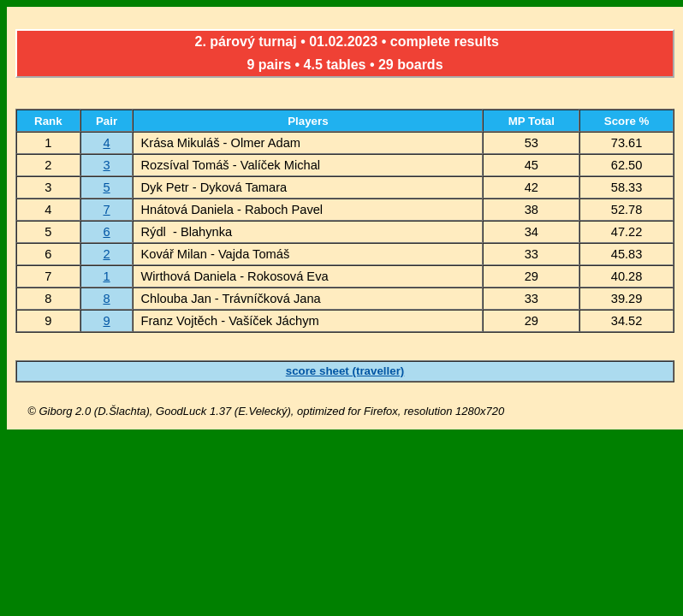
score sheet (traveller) (345, 371)
